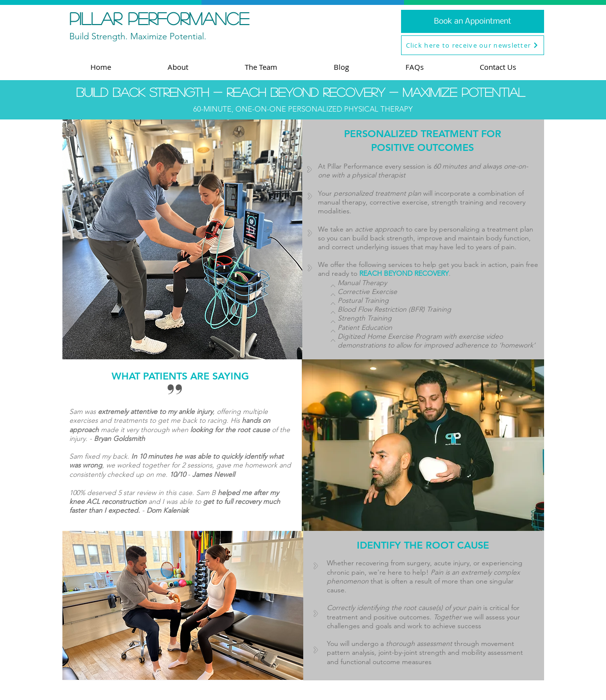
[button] (473, 45)
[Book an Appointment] (473, 21)
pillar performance (159, 18)
